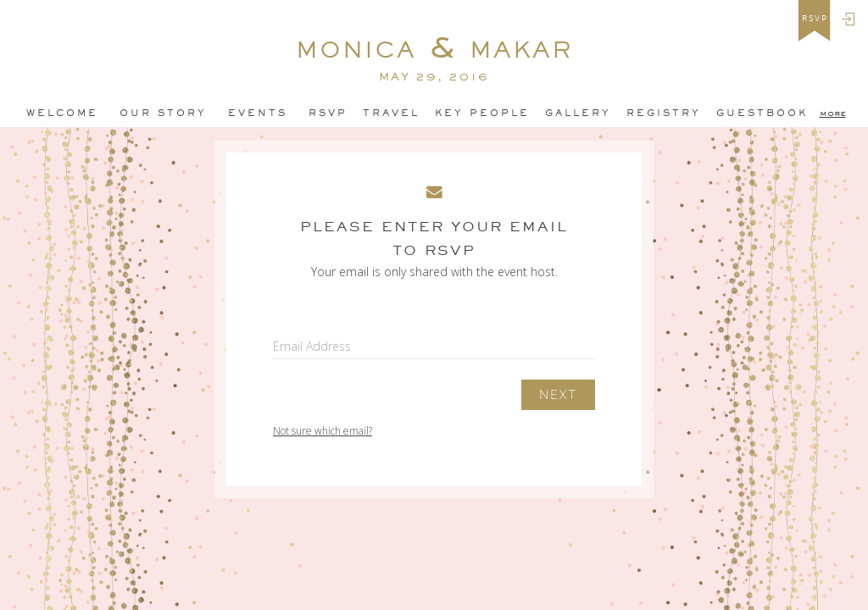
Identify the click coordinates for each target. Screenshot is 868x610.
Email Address (312, 346)
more (833, 113)
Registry (664, 113)
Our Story (163, 113)
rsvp (815, 19)
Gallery (578, 113)
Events (258, 113)
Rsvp (328, 113)
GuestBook (762, 113)
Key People (482, 113)
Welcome (62, 113)
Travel (391, 113)
